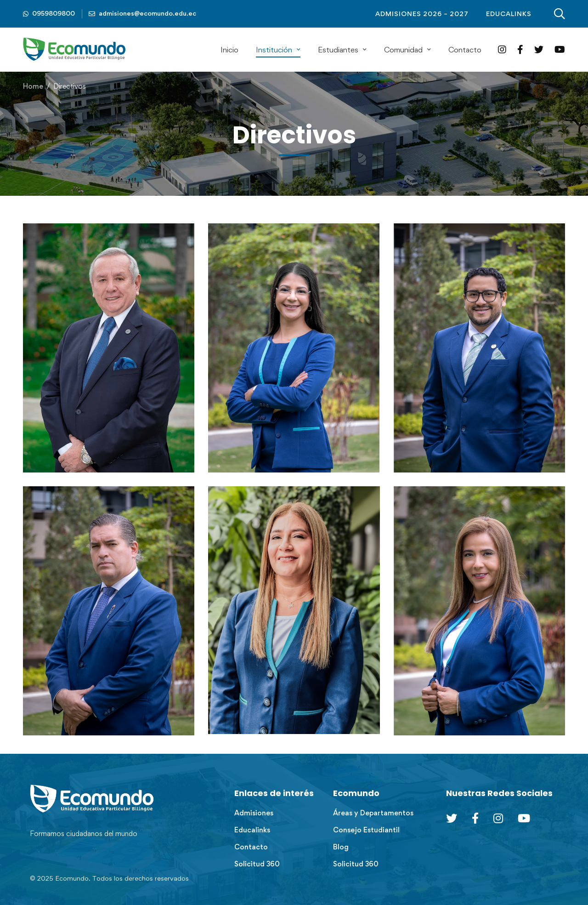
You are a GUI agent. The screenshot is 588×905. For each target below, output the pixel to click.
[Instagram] (502, 49)
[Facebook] (520, 49)
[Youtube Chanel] (524, 818)
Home (33, 86)
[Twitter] (539, 49)
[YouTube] (560, 49)
